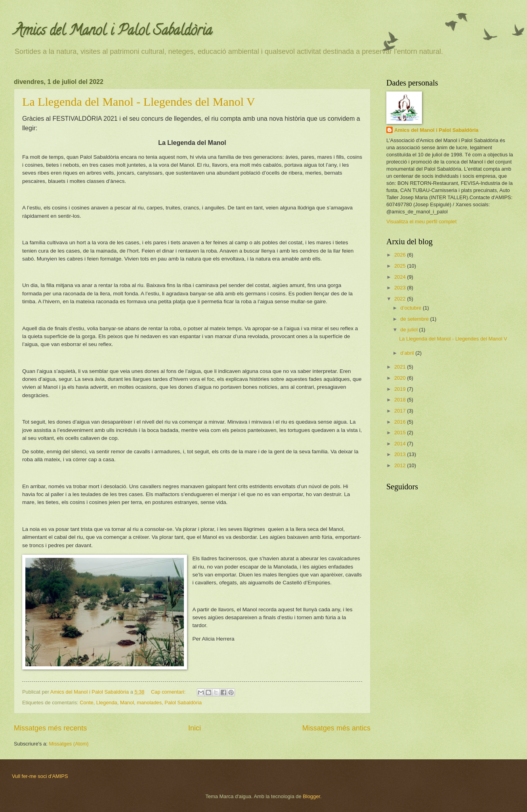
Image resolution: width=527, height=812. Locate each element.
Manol (127, 703)
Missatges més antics (336, 728)
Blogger (311, 796)
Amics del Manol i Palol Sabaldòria (113, 32)
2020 (401, 378)
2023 (401, 288)
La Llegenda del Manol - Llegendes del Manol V (139, 102)
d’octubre (411, 308)
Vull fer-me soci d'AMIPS (40, 776)
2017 (401, 411)
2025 (401, 266)
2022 (401, 299)
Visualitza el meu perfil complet (421, 222)
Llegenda (107, 703)
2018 (401, 400)
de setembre (415, 319)
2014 (401, 444)
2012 (401, 465)
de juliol (410, 330)
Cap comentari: (169, 692)
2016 (401, 422)
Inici (195, 728)
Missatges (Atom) (69, 744)
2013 (401, 454)
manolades (149, 703)
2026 (401, 255)
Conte (86, 703)
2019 (401, 389)
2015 (401, 433)
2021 (401, 367)
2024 (401, 277)
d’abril (408, 353)
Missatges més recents (50, 728)
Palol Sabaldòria (183, 703)
